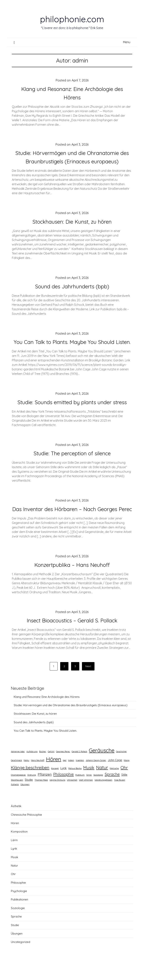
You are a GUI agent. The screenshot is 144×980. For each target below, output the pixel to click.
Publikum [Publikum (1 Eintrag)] (80, 792)
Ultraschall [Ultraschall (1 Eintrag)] (72, 797)
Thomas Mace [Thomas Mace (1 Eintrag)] (41, 797)
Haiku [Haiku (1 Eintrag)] (26, 777)
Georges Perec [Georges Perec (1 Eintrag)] (63, 768)
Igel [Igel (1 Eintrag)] (65, 777)
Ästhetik (16, 823)
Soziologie (18, 925)
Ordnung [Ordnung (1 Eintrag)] (32, 792)
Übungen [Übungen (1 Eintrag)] (25, 801)
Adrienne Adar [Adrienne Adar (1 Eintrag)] (18, 768)
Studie (15, 942)
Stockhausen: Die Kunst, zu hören (72, 222)
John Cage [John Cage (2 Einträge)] (115, 777)
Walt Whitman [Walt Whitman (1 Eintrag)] (86, 797)
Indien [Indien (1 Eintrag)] (71, 777)
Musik (15, 874)
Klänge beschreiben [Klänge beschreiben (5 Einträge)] (30, 784)
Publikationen (19, 916)
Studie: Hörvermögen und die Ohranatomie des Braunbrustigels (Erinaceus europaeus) (71, 722)
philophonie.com (72, 19)
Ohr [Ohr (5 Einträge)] (124, 784)
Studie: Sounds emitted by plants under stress (72, 411)
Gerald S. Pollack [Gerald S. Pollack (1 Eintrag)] (79, 768)
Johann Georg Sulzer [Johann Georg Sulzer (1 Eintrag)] (96, 777)
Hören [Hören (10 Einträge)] (54, 776)
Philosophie (18, 899)
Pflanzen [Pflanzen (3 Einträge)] (45, 791)
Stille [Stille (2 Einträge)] (124, 791)
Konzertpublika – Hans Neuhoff (72, 582)
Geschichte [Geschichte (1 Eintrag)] (121, 768)
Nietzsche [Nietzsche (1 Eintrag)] (114, 785)
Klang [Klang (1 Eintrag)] (127, 777)
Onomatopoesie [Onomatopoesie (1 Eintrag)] (18, 792)
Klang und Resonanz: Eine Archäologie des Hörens (47, 714)
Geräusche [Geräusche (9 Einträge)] (102, 767)
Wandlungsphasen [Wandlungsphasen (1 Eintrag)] (103, 797)
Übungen (17, 950)
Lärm (14, 857)
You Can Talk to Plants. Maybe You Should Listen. (45, 747)
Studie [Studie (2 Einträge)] (29, 797)
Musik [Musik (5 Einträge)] (89, 784)
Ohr (13, 891)
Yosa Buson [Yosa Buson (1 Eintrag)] (120, 797)
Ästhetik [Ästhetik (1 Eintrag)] (15, 801)
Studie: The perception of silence (72, 462)
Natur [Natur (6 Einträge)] (102, 784)
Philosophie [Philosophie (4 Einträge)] (63, 791)
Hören (15, 840)
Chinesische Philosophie (26, 832)
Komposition (19, 848)
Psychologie (19, 908)
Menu (127, 42)
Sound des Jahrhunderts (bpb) (72, 286)
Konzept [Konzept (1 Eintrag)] (55, 785)
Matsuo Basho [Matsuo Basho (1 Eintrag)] (75, 785)
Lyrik (14, 865)
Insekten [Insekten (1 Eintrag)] (80, 777)
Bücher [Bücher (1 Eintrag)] (43, 768)
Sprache (16, 933)
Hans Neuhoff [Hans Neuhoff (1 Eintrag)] (38, 777)
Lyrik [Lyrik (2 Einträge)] (63, 785)
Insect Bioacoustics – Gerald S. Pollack (72, 637)
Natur (14, 882)
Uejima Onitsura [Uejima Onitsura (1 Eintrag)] (57, 797)
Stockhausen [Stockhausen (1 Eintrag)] (17, 797)
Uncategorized (21, 959)
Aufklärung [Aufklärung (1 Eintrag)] (32, 768)
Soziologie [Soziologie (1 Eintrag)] (98, 792)
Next (88, 683)
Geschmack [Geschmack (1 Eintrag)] (16, 777)
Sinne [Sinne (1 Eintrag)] (89, 792)
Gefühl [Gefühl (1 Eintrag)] (51, 768)
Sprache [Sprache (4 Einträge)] (112, 791)
